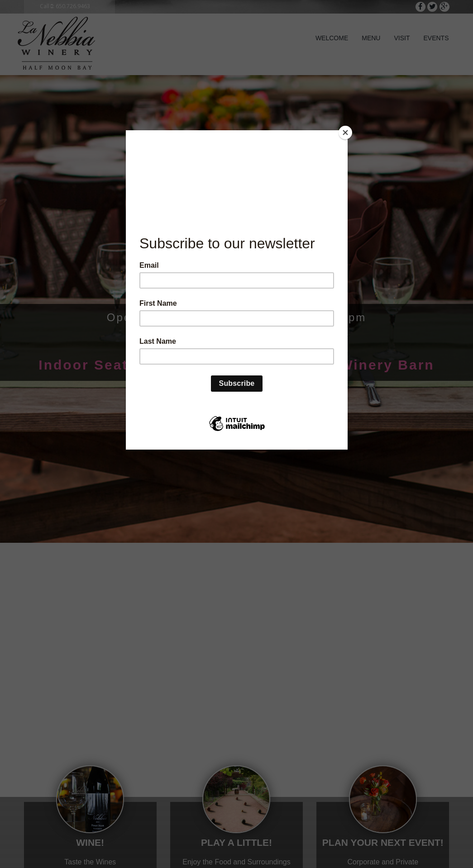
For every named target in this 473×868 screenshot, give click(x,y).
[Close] (345, 133)
